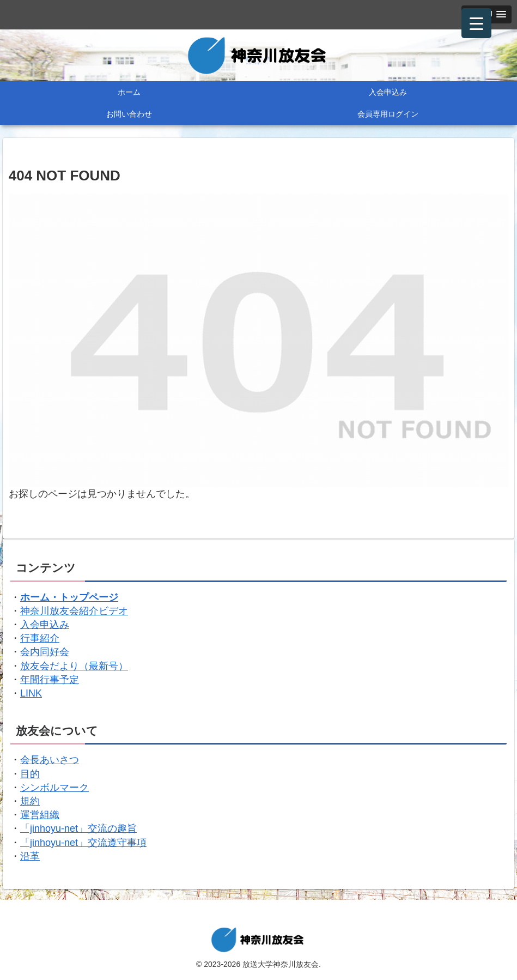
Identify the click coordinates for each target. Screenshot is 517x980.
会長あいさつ (50, 760)
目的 (30, 774)
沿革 (30, 856)
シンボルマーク (54, 788)
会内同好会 (45, 652)
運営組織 (40, 815)
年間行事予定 (50, 680)
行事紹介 (40, 638)
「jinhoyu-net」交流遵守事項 (83, 843)
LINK (31, 693)
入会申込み (45, 625)
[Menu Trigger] (476, 23)
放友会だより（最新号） (74, 666)
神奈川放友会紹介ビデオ (74, 611)
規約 (30, 801)
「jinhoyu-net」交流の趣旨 (78, 828)
